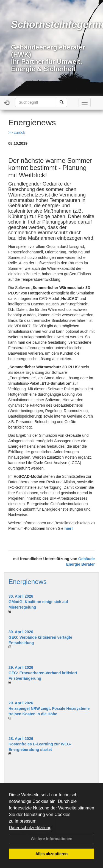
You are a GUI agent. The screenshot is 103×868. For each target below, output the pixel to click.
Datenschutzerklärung (30, 828)
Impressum (25, 821)
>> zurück (17, 132)
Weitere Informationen (52, 839)
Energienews (28, 582)
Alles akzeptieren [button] (52, 854)
